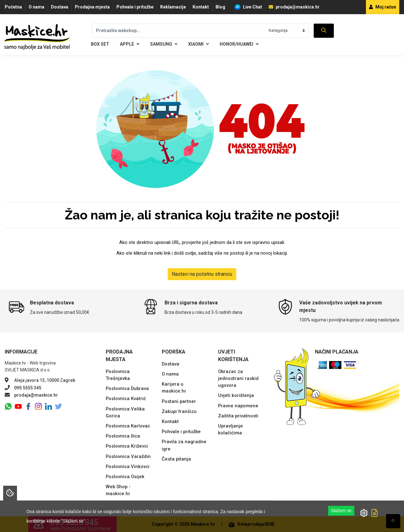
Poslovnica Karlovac (128, 426)
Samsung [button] (164, 44)
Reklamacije (173, 7)
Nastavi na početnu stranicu (202, 274)
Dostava (60, 7)
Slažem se (341, 511)
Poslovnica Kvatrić (126, 399)
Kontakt (201, 7)
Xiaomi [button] (199, 44)
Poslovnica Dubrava (127, 388)
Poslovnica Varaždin (128, 456)
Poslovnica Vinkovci (128, 467)
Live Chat (248, 7)
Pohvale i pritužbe (135, 7)
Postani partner (179, 401)
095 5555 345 (28, 388)
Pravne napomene (238, 406)
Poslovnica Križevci (127, 446)
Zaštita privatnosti (238, 416)
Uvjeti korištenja (236, 395)
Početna (13, 7)
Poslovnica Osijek (125, 477)
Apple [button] (130, 44)
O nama (36, 7)
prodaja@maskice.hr (294, 7)
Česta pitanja (176, 459)
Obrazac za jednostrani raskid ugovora (238, 378)
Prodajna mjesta (92, 7)
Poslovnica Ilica (123, 436)
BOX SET (100, 44)
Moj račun (383, 7)
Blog (220, 7)
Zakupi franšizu (179, 411)
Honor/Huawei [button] (239, 44)
